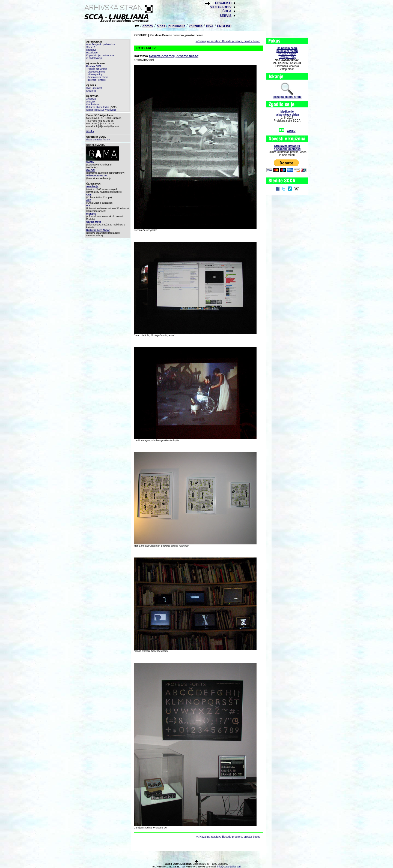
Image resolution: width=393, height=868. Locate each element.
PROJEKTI (223, 3)
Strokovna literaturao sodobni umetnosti (287, 147)
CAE (89, 195)
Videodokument (96, 72)
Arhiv (107, 140)
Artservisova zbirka (98, 77)
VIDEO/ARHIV (221, 7)
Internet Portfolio (97, 80)
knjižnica (196, 26)
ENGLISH (224, 26)
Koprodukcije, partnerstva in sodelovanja (100, 57)
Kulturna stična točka (98, 107)
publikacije (177, 26)
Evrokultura (93, 104)
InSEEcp (91, 214)
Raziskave (92, 53)
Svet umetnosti (94, 88)
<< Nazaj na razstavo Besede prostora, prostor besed (228, 41)
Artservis (91, 99)
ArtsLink (91, 102)
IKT (88, 206)
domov (148, 26)
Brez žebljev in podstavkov (101, 44)
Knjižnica (91, 91)
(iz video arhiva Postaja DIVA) (287, 53)
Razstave (91, 50)
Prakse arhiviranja (97, 69)
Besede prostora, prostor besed (173, 56)
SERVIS (225, 16)
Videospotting (95, 74)
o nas (161, 26)
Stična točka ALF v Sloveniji (101, 110)
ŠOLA (227, 11)
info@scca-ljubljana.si (229, 867)
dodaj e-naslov (94, 140)
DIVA (210, 26)
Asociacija (92, 186)
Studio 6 (91, 47)
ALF (89, 200)
